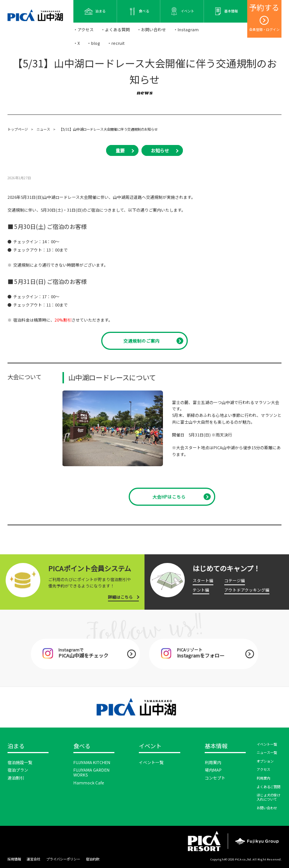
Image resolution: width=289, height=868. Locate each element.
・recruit (116, 43)
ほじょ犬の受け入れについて (268, 797)
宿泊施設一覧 (20, 762)
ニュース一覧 (267, 752)
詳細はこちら (120, 597)
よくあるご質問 (268, 787)
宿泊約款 (93, 859)
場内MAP (213, 770)
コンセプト (215, 778)
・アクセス (84, 30)
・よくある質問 (115, 30)
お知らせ (160, 151)
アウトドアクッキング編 (247, 590)
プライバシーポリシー (63, 859)
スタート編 (203, 580)
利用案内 (213, 762)
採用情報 (14, 859)
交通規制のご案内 (141, 341)
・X (77, 43)
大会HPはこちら (169, 497)
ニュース (43, 129)
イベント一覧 (151, 762)
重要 (120, 151)
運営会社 (33, 859)
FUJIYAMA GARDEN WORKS (91, 772)
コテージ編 (235, 580)
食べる (82, 746)
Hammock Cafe (89, 783)
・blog (94, 43)
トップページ (18, 129)
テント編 (201, 590)
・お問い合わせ (151, 30)
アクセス (263, 769)
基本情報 (216, 746)
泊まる (16, 746)
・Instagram (186, 30)
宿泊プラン (18, 770)
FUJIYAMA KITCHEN (92, 762)
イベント (150, 746)
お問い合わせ (267, 808)
